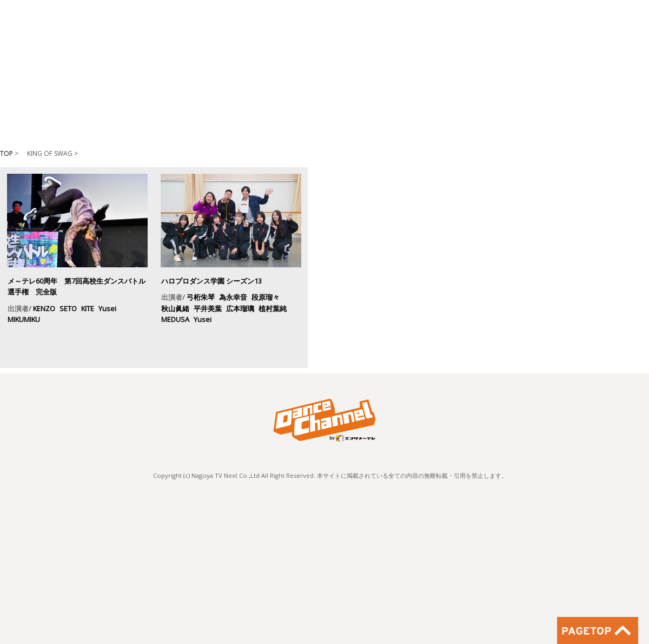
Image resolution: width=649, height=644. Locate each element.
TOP (6, 153)
